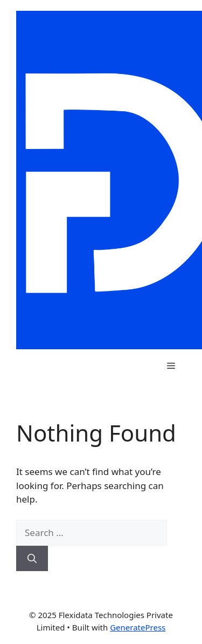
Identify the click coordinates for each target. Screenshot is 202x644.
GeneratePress (138, 627)
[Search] (32, 559)
